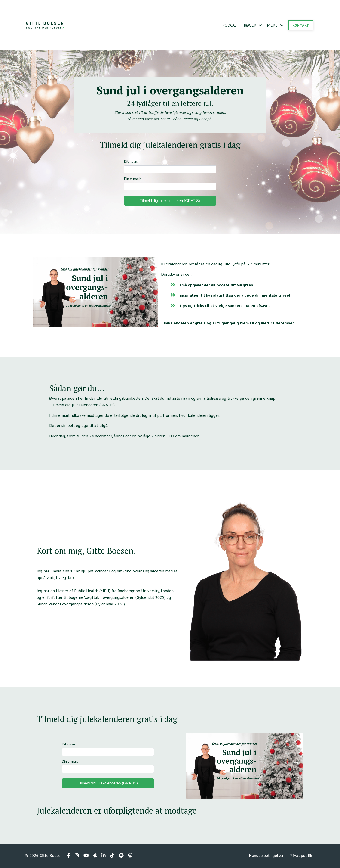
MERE (275, 25)
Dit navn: (170, 166)
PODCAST (230, 25)
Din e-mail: (170, 184)
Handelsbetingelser (266, 857)
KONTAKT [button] (301, 25)
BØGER (253, 25)
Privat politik (301, 857)
